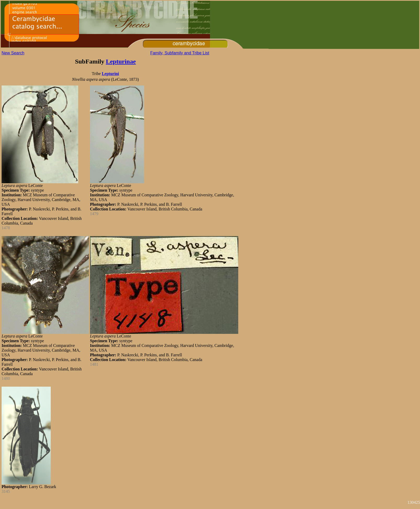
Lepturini (110, 74)
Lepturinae (121, 61)
